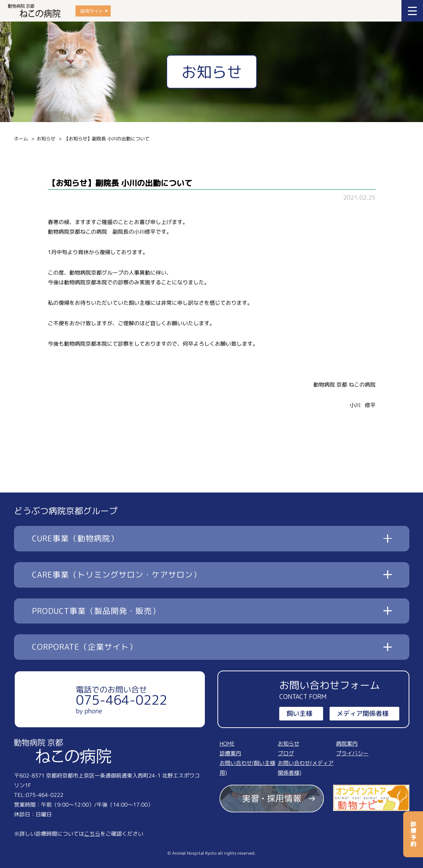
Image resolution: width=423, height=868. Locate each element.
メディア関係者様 (363, 713)
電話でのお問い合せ (121, 700)
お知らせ (46, 139)
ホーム (21, 139)
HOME (227, 744)
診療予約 (413, 834)
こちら (92, 834)
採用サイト (92, 11)
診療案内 (230, 753)
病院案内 (347, 744)
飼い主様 (299, 713)
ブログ (286, 753)
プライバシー (352, 753)
